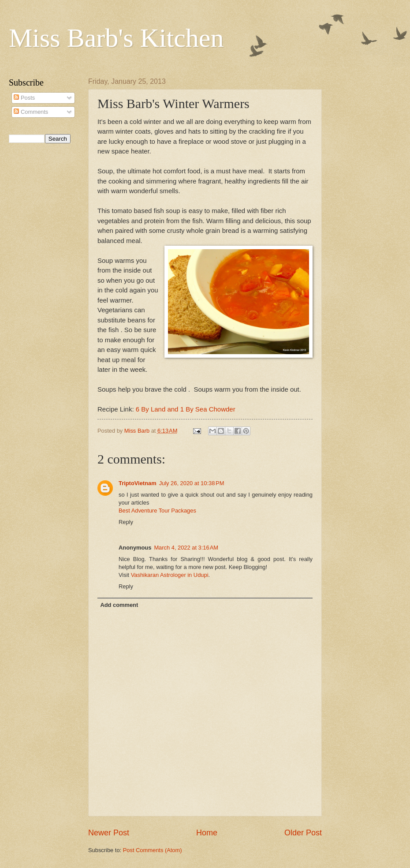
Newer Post (109, 833)
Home (207, 833)
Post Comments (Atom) (153, 850)
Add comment (119, 605)
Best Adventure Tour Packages (157, 511)
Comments (31, 112)
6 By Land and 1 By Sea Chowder (186, 409)
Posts (24, 98)
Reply (126, 522)
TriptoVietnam (138, 483)
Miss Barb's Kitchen (116, 38)
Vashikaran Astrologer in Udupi (170, 575)
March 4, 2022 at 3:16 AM (186, 548)
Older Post (303, 833)
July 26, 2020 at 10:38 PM (192, 483)
